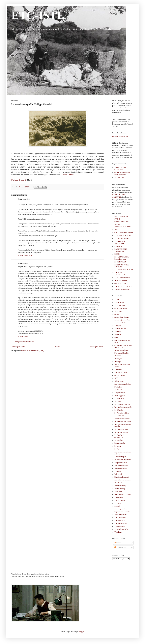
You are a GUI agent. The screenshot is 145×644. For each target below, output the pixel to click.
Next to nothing (120, 489)
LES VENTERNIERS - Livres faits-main (122, 258)
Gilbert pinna (119, 381)
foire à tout (118, 369)
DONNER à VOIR (121, 281)
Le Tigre (117, 449)
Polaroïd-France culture (123, 494)
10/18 (116, 230)
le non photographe (121, 432)
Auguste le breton (120, 323)
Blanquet (117, 326)
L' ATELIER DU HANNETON (120, 242)
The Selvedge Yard (121, 523)
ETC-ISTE (38, 15)
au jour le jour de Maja (122, 320)
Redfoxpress (119, 497)
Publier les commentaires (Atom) (33, 351)
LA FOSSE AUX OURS (123, 235)
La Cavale (118, 401)
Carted (117, 337)
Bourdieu (118, 332)
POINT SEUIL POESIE (123, 227)
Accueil (57, 347)
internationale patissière (123, 384)
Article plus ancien (97, 347)
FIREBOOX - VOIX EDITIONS (122, 266)
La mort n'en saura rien (122, 404)
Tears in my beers (120, 515)
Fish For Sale (119, 177)
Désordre (118, 356)
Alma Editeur (68, 175)
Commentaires (120, 547)
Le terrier (118, 446)
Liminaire (118, 471)
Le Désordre (119, 410)
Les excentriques (120, 457)
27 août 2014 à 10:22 (25, 337)
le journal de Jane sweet (123, 422)
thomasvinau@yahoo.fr (120, 136)
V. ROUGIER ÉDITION (123, 289)
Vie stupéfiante (120, 526)
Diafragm (118, 362)
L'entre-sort (118, 390)
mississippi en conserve (122, 480)
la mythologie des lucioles (123, 407)
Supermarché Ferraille (122, 512)
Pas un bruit (118, 492)
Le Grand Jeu (119, 416)
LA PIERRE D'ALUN (122, 278)
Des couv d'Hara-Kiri (122, 353)
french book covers (121, 372)
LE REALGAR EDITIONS (124, 270)
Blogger (81, 631)
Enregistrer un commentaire (24, 342)
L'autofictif (118, 387)
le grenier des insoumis (122, 419)
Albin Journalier (120, 305)
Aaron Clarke (119, 303)
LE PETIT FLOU (120, 262)
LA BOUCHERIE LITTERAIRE (121, 250)
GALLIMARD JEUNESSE (124, 233)
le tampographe (120, 443)
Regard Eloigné (120, 500)
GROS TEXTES (120, 283)
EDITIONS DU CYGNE (123, 286)
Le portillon (118, 440)
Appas (117, 314)
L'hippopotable (120, 393)
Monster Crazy (120, 483)
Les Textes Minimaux (122, 465)
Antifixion (118, 311)
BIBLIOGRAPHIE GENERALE (121, 169)
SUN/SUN (118, 246)
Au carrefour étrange (122, 317)
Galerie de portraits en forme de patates (122, 174)
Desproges (118, 359)
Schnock (117, 506)
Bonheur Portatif (120, 329)
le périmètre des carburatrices (120, 436)
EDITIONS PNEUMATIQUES (121, 274)
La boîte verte (119, 398)
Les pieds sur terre (121, 463)
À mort (117, 300)
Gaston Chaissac (120, 375)
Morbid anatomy (120, 486)
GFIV (116, 378)
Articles (118, 543)
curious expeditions (121, 350)
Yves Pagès (118, 532)
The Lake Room (120, 518)
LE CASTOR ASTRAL (123, 238)
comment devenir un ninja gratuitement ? (123, 346)
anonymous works (121, 308)
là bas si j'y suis (120, 396)
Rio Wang (118, 503)
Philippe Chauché (19, 180)
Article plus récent (18, 347)
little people (118, 474)
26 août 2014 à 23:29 (25, 256)
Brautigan (118, 334)
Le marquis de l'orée (121, 429)
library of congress (121, 468)
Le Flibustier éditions (122, 413)
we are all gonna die (121, 529)
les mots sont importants (123, 460)
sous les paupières (121, 509)
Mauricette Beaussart (122, 477)
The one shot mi (120, 521)
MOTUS (117, 254)
